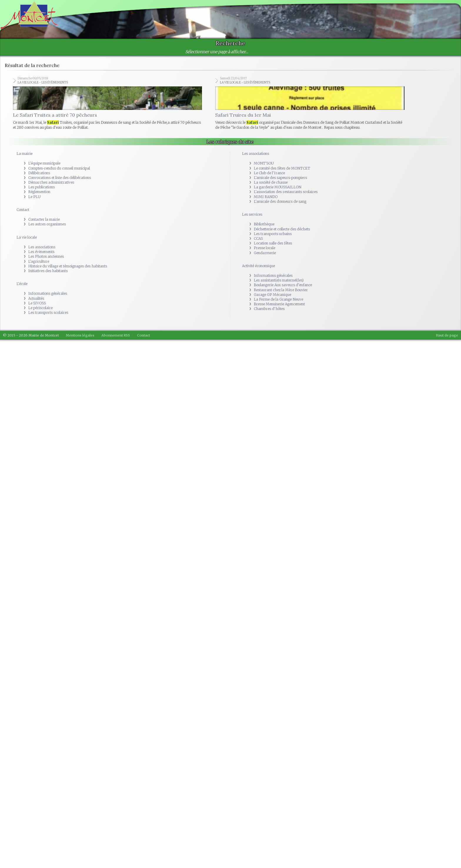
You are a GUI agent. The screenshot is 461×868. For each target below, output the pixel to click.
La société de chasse (271, 184)
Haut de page (447, 336)
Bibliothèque (264, 226)
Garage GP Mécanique (272, 296)
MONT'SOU (264, 165)
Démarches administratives (51, 184)
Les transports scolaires (48, 314)
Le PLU (34, 198)
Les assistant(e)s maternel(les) (279, 282)
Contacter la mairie (44, 221)
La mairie (24, 155)
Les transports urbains (273, 235)
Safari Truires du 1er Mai (243, 116)
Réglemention (39, 193)
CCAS (258, 240)
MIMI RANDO (266, 198)
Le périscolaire (40, 309)
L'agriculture (39, 263)
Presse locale (264, 249)
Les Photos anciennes (46, 258)
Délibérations (39, 174)
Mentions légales (80, 336)
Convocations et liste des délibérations (60, 179)
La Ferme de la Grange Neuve (278, 301)
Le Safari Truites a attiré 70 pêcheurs (55, 116)
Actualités (36, 300)
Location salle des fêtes (273, 245)
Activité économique (258, 267)
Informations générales (48, 295)
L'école (22, 285)
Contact (23, 211)
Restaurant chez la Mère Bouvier (281, 291)
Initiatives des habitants (48, 272)
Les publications (41, 188)
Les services (252, 216)
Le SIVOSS (37, 304)
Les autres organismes (47, 226)
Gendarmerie (265, 254)
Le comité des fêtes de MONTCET (282, 169)
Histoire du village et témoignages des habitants (68, 267)
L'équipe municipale (44, 165)
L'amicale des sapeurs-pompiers (280, 179)
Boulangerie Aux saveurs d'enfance (283, 286)
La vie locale (27, 238)
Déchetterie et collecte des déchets (282, 230)
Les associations (42, 248)
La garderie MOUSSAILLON (278, 188)
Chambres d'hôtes (269, 310)
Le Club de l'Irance (269, 174)
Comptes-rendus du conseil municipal (59, 169)
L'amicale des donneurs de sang (280, 203)
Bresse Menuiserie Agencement (279, 305)
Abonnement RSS (116, 336)
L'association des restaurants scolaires (286, 193)
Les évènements (41, 253)
